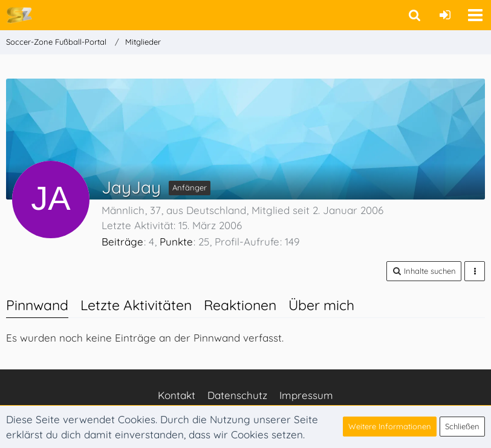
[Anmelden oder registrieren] (445, 15)
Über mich (321, 305)
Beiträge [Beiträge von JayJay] (122, 242)
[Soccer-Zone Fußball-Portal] (19, 15)
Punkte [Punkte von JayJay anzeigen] (176, 242)
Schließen (462, 426)
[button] (475, 15)
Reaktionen (240, 305)
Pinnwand (37, 305)
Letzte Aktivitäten (136, 305)
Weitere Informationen (390, 426)
